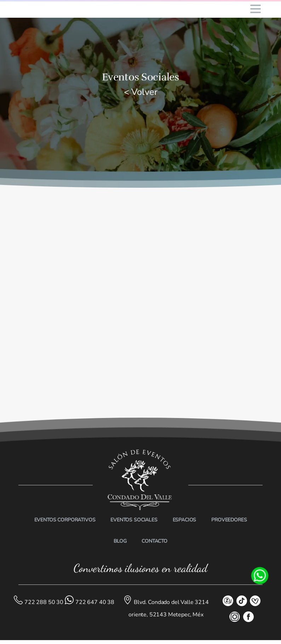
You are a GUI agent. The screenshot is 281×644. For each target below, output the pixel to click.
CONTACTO (154, 541)
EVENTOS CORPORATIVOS (65, 520)
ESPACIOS (185, 520)
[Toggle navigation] (256, 9)
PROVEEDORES (229, 520)
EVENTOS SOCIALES (134, 520)
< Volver (141, 92)
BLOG (120, 541)
